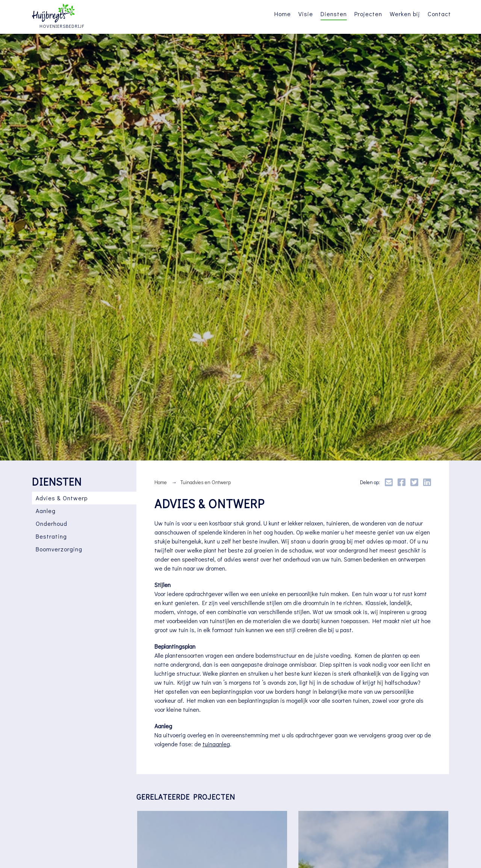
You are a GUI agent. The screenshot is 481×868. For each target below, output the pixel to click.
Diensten (334, 14)
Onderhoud (51, 523)
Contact (439, 14)
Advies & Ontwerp (62, 498)
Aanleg (46, 511)
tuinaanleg (216, 744)
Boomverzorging (59, 549)
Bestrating (51, 536)
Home (283, 14)
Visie (306, 14)
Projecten (368, 14)
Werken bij (405, 14)
